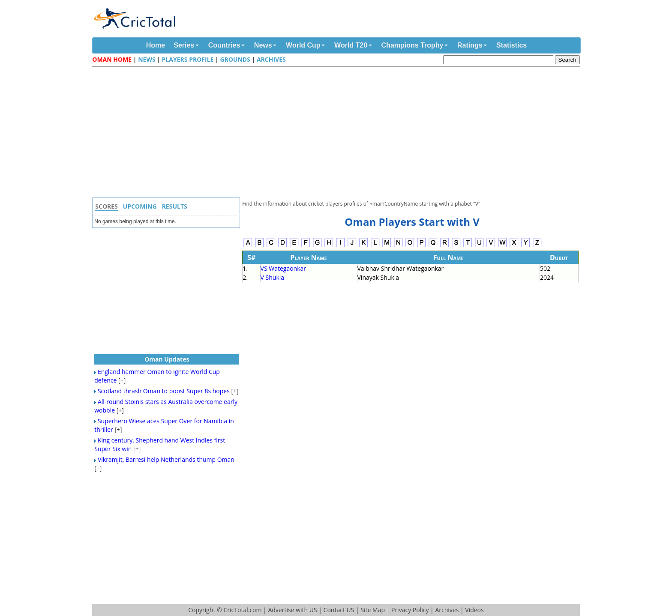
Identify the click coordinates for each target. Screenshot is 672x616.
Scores (106, 206)
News (263, 45)
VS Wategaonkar (283, 268)
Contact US (339, 610)
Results (175, 206)
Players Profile (188, 59)
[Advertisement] (338, 133)
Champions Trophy (412, 45)
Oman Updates (167, 359)
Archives (271, 59)
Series (184, 45)
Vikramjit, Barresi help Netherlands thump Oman (166, 459)
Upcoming (140, 206)
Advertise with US (292, 610)
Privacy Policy (410, 610)
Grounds (235, 59)
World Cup (303, 45)
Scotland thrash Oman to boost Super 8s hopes (164, 391)
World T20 (351, 45)
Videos (474, 610)
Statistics (511, 45)
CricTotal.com (242, 610)
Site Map (373, 610)
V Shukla (273, 277)
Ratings (470, 45)
